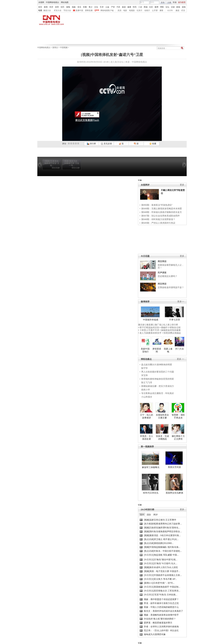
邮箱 (178, 7)
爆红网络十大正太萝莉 (178, 437)
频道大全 (47, 10)
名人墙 (166, 325)
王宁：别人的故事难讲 (147, 416)
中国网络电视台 (52, 2)
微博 (156, 7)
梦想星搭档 (157, 350)
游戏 (184, 7)
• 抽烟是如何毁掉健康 (170, 330)
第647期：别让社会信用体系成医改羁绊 (160, 216)
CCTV (170, 10)
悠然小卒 (146, 390)
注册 (169, 2)
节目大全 (67, 10)
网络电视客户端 (107, 10)
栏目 (183, 10)
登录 (163, 2)
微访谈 (141, 325)
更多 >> (181, 359)
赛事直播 (89, 10)
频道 (177, 10)
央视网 (41, 2)
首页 (40, 7)
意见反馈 (106, 144)
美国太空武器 (174, 467)
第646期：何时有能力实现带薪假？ (158, 219)
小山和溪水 (147, 397)
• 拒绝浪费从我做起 (171, 333)
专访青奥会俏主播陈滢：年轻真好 (158, 393)
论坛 (167, 7)
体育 (57, 7)
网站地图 (65, 2)
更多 (182, 185)
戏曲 (74, 7)
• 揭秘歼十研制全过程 (170, 327)
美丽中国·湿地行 (145, 350)
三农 (140, 7)
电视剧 (132, 10)
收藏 (153, 144)
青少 (91, 7)
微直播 (150, 325)
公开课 (155, 10)
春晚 (68, 7)
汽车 (118, 7)
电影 (125, 10)
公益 (107, 7)
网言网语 (162, 261)
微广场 (158, 325)
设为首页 (182, 2)
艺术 (102, 7)
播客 (161, 10)
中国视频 (64, 48)
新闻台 (55, 48)
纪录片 (140, 10)
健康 (129, 7)
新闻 (46, 7)
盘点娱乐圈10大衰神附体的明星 (157, 365)
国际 (149, 515)
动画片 (147, 10)
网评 (156, 515)
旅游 (124, 7)
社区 (151, 7)
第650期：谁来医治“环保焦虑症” (157, 205)
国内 (142, 515)
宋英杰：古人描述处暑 (147, 437)
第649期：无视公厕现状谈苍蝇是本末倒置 (162, 209)
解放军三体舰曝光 (151, 467)
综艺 (63, 7)
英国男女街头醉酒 (174, 493)
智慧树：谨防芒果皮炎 (178, 416)
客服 (175, 2)
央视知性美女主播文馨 (162, 416)
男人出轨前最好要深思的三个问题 (158, 372)
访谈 (173, 7)
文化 (96, 7)
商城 (146, 7)
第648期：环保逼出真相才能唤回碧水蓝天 (162, 212)
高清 (119, 10)
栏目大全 (58, 10)
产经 (113, 7)
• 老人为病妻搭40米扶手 (150, 333)
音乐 (79, 7)
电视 (40, 10)
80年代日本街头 (151, 493)
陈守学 (145, 368)
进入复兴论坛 (117, 62)
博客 (162, 7)
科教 (85, 7)
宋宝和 (145, 375)
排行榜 (91, 144)
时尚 (135, 7)
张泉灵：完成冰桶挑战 (162, 437)
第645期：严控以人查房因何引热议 (158, 223)
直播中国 (79, 10)
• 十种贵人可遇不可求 (149, 330)
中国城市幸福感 (151, 320)
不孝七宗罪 (175, 320)
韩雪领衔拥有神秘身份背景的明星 (158, 379)
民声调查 (162, 273)
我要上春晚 (168, 350)
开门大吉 (180, 349)
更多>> (181, 302)
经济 (51, 7)
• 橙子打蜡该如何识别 (149, 327)
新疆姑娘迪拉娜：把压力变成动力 (158, 386)
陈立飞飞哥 (147, 382)
